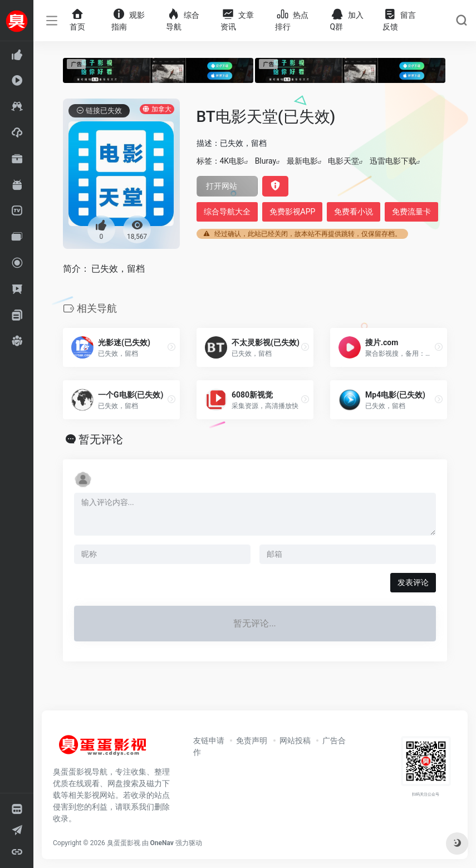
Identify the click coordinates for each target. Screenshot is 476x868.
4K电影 (232, 161)
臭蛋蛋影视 (124, 843)
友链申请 (209, 741)
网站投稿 (295, 741)
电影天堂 (343, 161)
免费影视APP (293, 212)
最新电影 (302, 161)
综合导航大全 (227, 212)
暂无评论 (101, 439)
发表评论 (413, 582)
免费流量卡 (411, 212)
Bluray (266, 161)
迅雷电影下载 (393, 161)
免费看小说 (354, 212)
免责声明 (252, 741)
